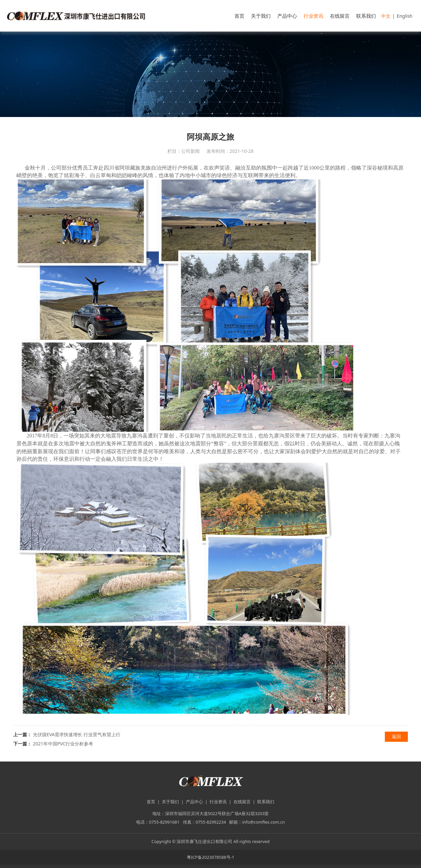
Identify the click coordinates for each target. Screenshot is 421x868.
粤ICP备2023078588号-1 (210, 857)
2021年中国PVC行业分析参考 (63, 744)
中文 (386, 16)
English (405, 16)
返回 (396, 736)
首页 (239, 16)
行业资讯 (313, 16)
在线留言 (340, 16)
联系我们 (366, 16)
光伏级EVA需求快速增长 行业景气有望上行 (77, 734)
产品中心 (287, 16)
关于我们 (261, 16)
